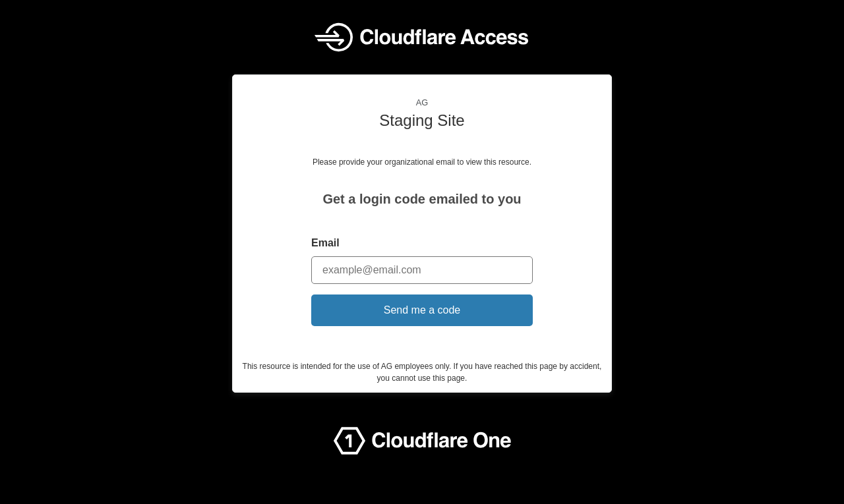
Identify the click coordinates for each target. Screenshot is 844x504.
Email (325, 243)
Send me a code (422, 310)
